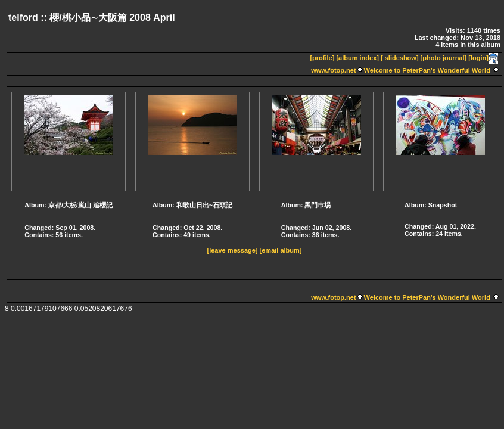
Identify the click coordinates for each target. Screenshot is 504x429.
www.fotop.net (333, 70)
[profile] (322, 58)
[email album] (281, 250)
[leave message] (233, 250)
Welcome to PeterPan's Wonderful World (427, 70)
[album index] (357, 58)
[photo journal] (444, 58)
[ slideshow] (400, 58)
